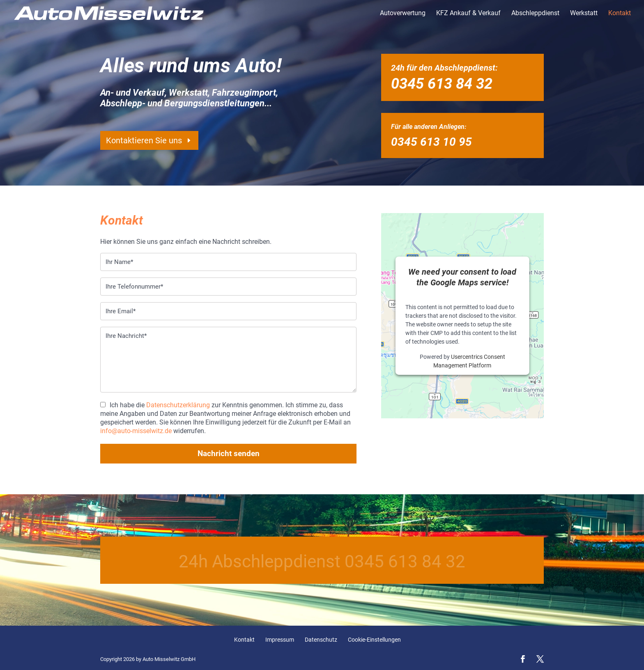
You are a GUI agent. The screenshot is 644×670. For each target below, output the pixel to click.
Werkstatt (584, 14)
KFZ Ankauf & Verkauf (468, 14)
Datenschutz (321, 640)
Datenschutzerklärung (178, 405)
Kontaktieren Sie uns (144, 140)
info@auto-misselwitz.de (136, 431)
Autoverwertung (403, 14)
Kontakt (620, 14)
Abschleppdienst (535, 14)
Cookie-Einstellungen (374, 640)
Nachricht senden (229, 453)
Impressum (280, 640)
